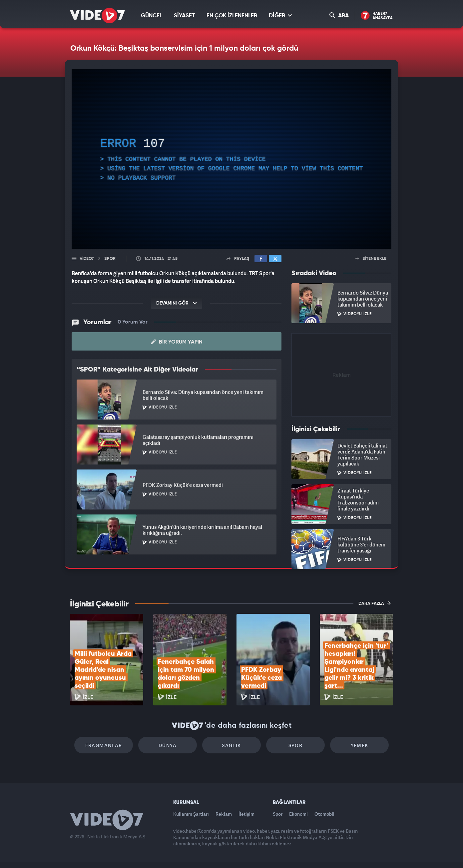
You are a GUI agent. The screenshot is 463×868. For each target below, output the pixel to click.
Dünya (168, 745)
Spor (296, 745)
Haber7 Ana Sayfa (377, 16)
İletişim (246, 814)
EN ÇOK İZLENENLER (232, 16)
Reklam (224, 814)
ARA (339, 15)
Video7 (87, 259)
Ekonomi (298, 814)
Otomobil (324, 814)
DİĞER (280, 15)
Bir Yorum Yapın (177, 342)
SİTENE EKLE (371, 259)
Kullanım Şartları (191, 814)
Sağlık (231, 745)
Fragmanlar (104, 745)
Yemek (360, 745)
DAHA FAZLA (375, 603)
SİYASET (184, 16)
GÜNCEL (152, 16)
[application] (231, 159)
